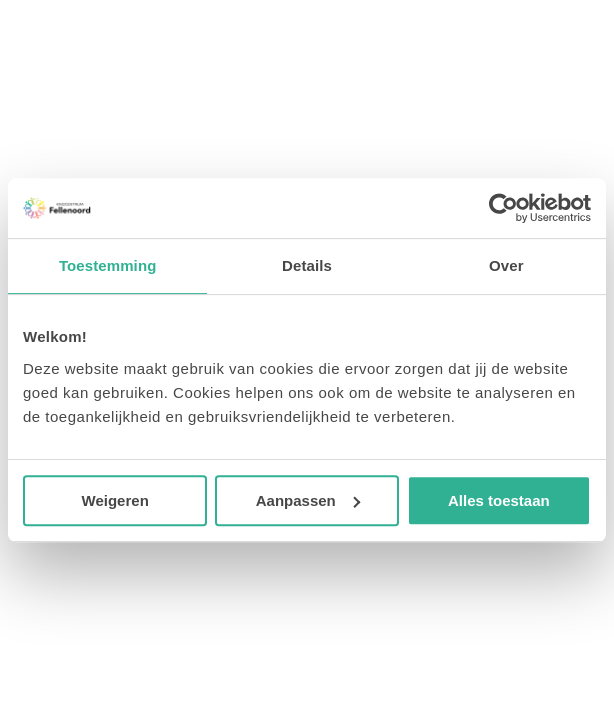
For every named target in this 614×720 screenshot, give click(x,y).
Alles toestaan (499, 500)
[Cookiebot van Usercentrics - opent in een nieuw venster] (503, 208)
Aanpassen (308, 500)
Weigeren (115, 500)
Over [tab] (506, 265)
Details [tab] (307, 265)
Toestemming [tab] (108, 265)
